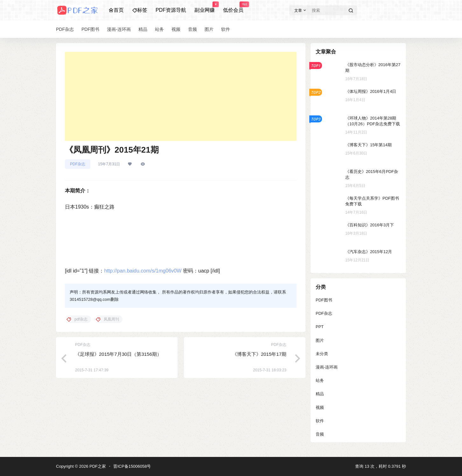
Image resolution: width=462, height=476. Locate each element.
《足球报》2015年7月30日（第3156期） (118, 354)
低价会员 (233, 7)
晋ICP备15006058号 (132, 466)
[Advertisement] (181, 96)
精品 (320, 394)
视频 (320, 407)
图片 (320, 340)
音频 (320, 434)
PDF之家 (97, 466)
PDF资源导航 (171, 10)
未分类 (322, 354)
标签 (140, 10)
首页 (116, 10)
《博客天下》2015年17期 (259, 354)
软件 (320, 421)
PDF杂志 (78, 164)
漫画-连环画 (327, 367)
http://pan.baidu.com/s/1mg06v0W (143, 271)
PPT (320, 327)
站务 (320, 380)
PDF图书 (324, 300)
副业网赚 (205, 7)
